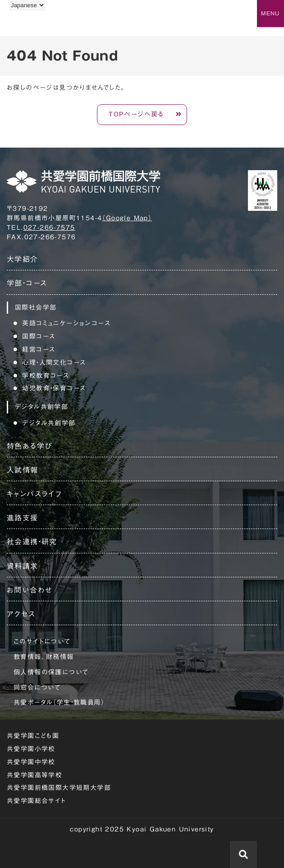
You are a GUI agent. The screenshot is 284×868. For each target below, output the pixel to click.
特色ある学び (30, 446)
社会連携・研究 (32, 542)
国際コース (39, 336)
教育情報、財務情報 (44, 657)
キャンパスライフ (34, 494)
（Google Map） (127, 218)
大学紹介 (23, 259)
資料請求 (23, 566)
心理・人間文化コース (54, 362)
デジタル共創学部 (49, 423)
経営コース (39, 349)
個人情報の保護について (51, 672)
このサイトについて (42, 641)
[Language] (27, 5)
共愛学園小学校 (31, 749)
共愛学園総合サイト (37, 801)
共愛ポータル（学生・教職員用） (59, 702)
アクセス (21, 614)
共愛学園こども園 (33, 736)
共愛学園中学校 (31, 762)
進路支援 (23, 518)
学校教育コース (46, 376)
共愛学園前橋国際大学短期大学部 (59, 788)
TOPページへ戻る (136, 114)
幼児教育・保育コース (54, 388)
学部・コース (27, 283)
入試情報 (23, 470)
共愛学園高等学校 (34, 775)
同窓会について (37, 687)
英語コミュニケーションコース (66, 323)
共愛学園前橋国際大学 (51, 24)
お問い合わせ (30, 590)
